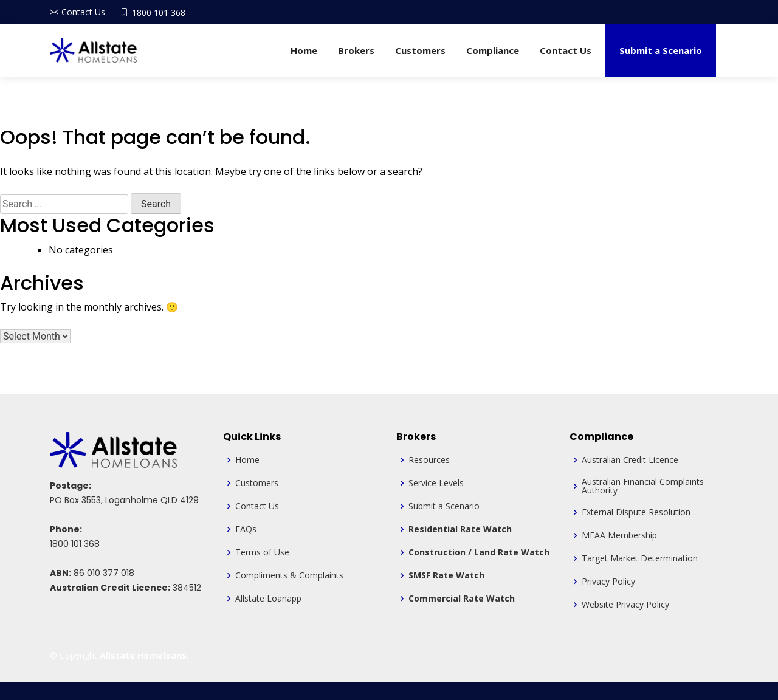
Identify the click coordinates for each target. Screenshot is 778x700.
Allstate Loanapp (268, 599)
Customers (420, 50)
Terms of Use (262, 552)
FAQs (246, 529)
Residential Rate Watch (460, 529)
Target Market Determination (640, 558)
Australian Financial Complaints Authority (643, 486)
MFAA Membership (619, 535)
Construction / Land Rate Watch (479, 552)
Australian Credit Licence (630, 460)
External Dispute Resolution (636, 512)
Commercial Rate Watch (462, 599)
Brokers (356, 50)
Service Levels (436, 483)
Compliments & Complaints (289, 575)
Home (304, 50)
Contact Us (566, 50)
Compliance (493, 50)
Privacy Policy (608, 582)
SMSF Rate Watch (446, 575)
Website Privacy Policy (625, 605)
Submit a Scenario (661, 50)
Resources (429, 460)
